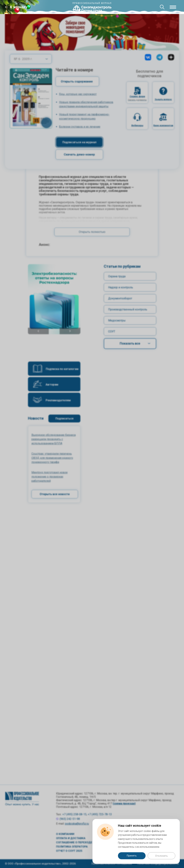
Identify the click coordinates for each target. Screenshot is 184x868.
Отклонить (161, 856)
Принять (132, 856)
